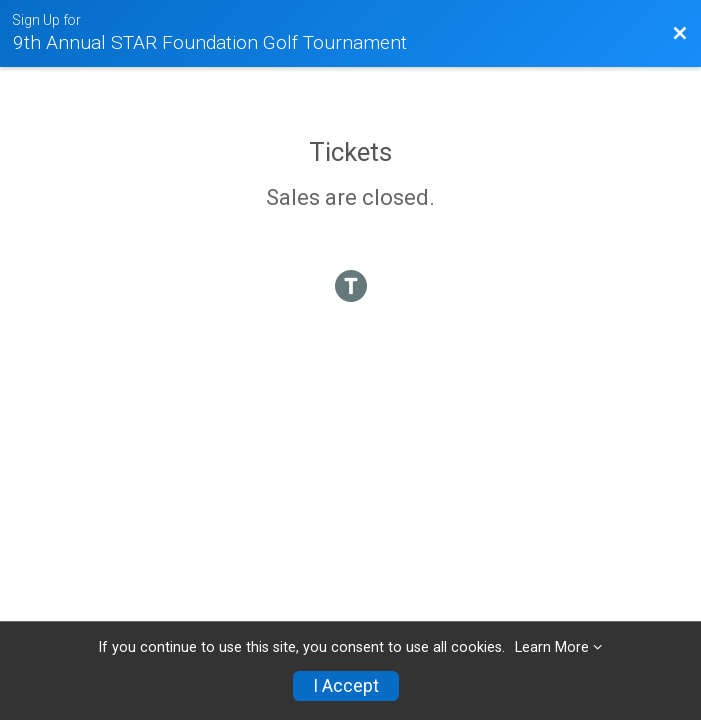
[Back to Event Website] (680, 34)
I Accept (346, 686)
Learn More (552, 647)
